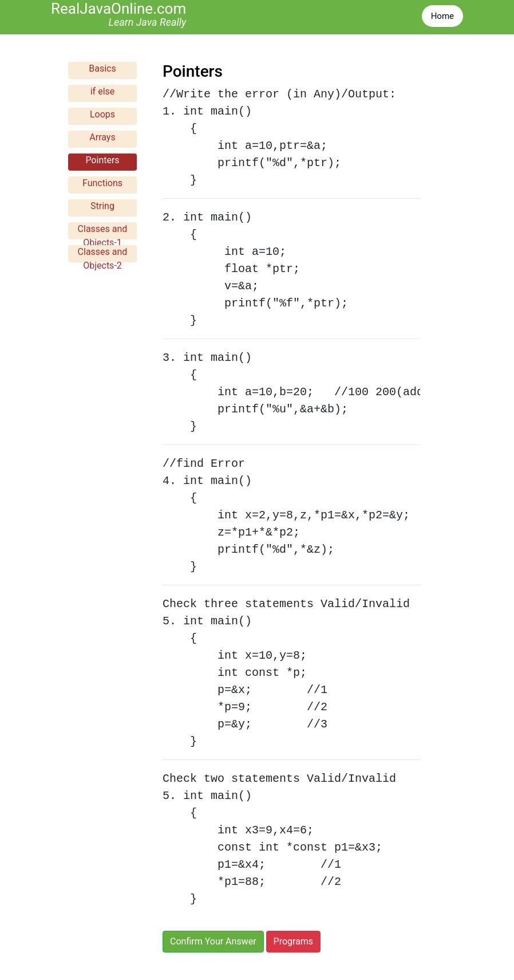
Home (442, 16)
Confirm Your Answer (213, 941)
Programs (294, 941)
